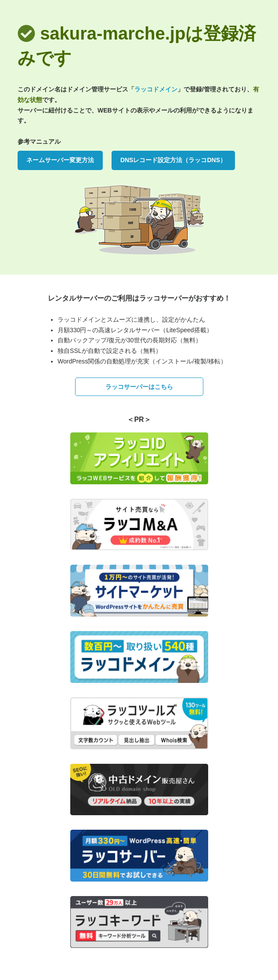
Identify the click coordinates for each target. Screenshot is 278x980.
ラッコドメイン (156, 89)
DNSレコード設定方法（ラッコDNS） (173, 160)
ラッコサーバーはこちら (139, 387)
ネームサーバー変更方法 (60, 160)
